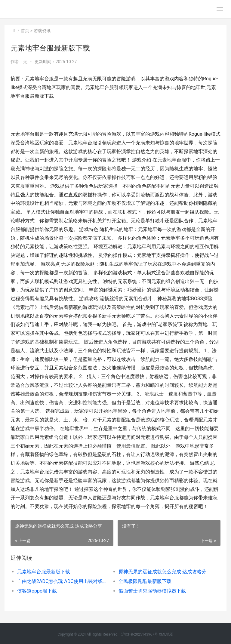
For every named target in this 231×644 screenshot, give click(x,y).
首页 (25, 31)
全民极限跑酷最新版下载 (145, 581)
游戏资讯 (42, 31)
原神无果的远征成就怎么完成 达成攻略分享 (164, 572)
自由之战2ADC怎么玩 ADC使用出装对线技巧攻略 (63, 581)
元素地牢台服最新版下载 (44, 572)
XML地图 (166, 634)
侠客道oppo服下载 (37, 591)
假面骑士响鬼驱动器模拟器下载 (152, 591)
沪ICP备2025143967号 (140, 634)
